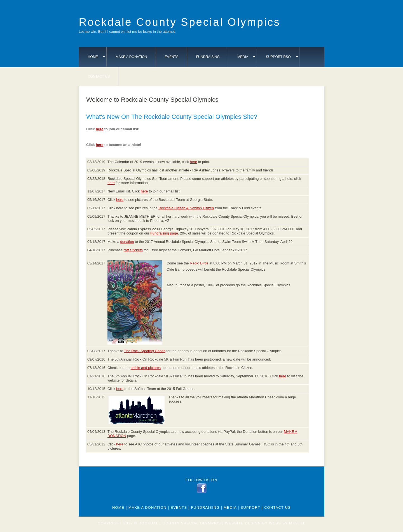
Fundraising (208, 57)
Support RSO (282, 57)
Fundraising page (164, 233)
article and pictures (146, 368)
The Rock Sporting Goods (145, 351)
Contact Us (99, 76)
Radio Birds (199, 263)
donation (127, 242)
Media (246, 57)
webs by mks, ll (287, 523)
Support (250, 507)
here (99, 129)
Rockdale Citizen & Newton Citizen (186, 208)
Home (97, 57)
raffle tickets (133, 250)
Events (172, 57)
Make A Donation (131, 57)
